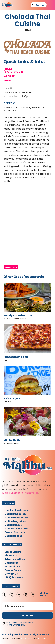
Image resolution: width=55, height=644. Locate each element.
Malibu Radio (44, 594)
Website (9, 76)
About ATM (11, 555)
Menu (7, 81)
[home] (7, 5)
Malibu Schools (14, 525)
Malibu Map (12, 563)
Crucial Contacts (15, 532)
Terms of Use (12, 566)
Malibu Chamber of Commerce (20, 493)
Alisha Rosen (27, 638)
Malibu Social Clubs (16, 529)
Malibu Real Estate (16, 514)
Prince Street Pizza (16, 357)
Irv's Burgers (12, 398)
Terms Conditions (15, 625)
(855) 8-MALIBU (14, 577)
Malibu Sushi (12, 440)
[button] (51, 5)
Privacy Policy (13, 570)
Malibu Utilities (13, 536)
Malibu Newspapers (16, 518)
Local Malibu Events (16, 510)
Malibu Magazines (15, 521)
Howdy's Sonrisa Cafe (18, 315)
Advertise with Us (15, 559)
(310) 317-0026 (14, 72)
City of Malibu (13, 552)
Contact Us (11, 574)
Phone (8, 69)
